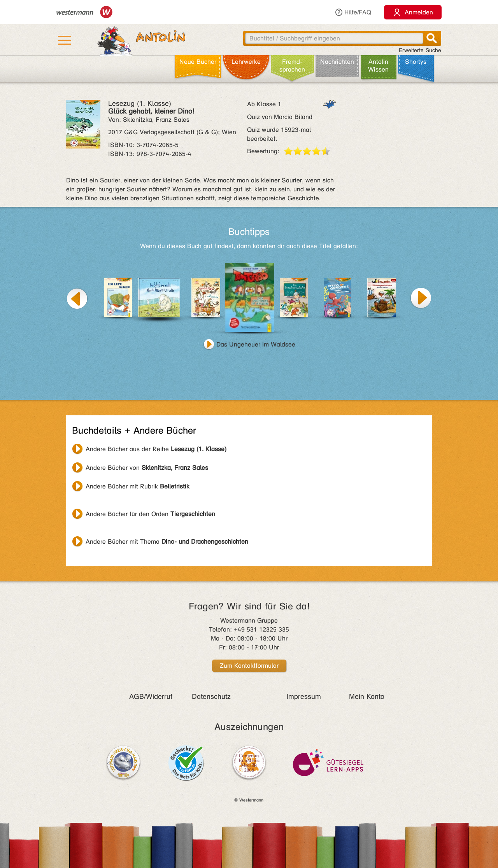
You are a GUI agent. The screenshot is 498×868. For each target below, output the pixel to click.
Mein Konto (367, 696)
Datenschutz (211, 696)
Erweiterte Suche (420, 50)
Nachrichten (337, 62)
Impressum (304, 696)
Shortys (416, 62)
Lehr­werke (246, 62)
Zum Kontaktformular (249, 666)
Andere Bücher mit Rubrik (138, 486)
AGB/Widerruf (151, 696)
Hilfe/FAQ (353, 12)
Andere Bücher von (147, 468)
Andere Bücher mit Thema (167, 542)
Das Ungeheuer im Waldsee (256, 344)
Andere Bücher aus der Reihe (156, 449)
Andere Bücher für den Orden (150, 514)
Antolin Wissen (378, 66)
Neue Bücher (198, 62)
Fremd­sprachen (292, 66)
